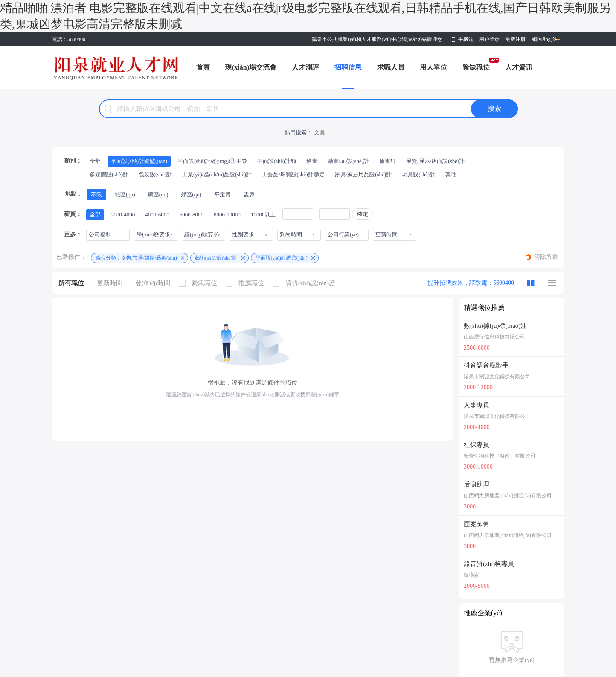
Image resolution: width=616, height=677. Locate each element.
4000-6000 (157, 214)
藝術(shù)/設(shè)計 (216, 258)
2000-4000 (123, 214)
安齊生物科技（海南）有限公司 (500, 456)
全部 (95, 161)
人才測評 (305, 67)
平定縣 (222, 194)
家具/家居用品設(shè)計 (363, 174)
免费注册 (515, 39)
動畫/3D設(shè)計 (349, 161)
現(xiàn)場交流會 (251, 67)
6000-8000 (192, 214)
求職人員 (391, 67)
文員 (320, 133)
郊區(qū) (191, 194)
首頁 (203, 67)
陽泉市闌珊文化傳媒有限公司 (497, 376)
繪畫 (312, 161)
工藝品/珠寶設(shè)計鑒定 (293, 174)
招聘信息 (348, 67)
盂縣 (249, 194)
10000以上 (263, 214)
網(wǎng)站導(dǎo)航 (545, 41)
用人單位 (433, 67)
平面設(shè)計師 (277, 161)
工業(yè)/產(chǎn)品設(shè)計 (217, 174)
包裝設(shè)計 (155, 174)
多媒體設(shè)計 (109, 174)
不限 (96, 194)
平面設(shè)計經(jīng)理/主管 (212, 161)
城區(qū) (125, 194)
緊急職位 (200, 283)
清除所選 (546, 257)
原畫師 (388, 161)
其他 (451, 174)
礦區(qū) (158, 194)
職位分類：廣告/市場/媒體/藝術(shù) (136, 258)
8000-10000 (227, 214)
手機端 (466, 39)
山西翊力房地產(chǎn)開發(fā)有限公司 (508, 496)
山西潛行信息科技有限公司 (494, 337)
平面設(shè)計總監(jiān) (139, 161)
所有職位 (71, 283)
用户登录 (489, 39)
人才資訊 (519, 67)
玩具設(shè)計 (418, 174)
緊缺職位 (476, 67)
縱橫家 (471, 575)
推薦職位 (247, 283)
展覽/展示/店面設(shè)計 (435, 161)
